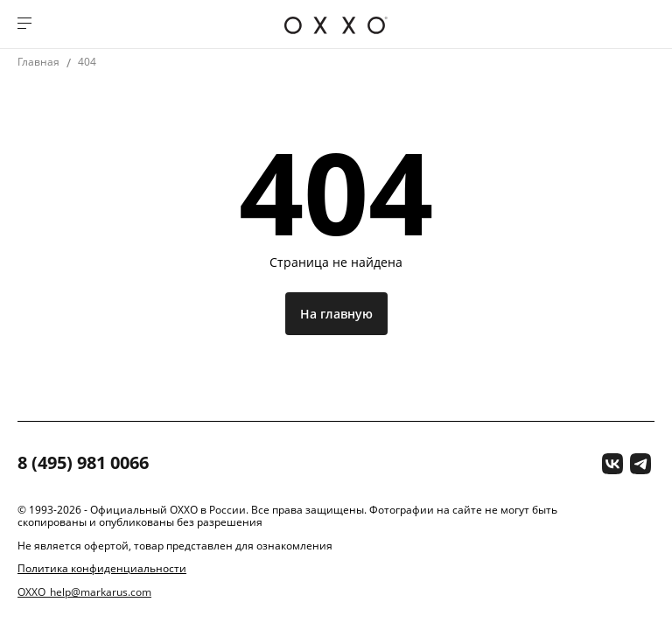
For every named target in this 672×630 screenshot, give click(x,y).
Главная (38, 62)
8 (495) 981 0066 (83, 464)
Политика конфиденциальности (102, 569)
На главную (336, 314)
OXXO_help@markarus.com (84, 592)
